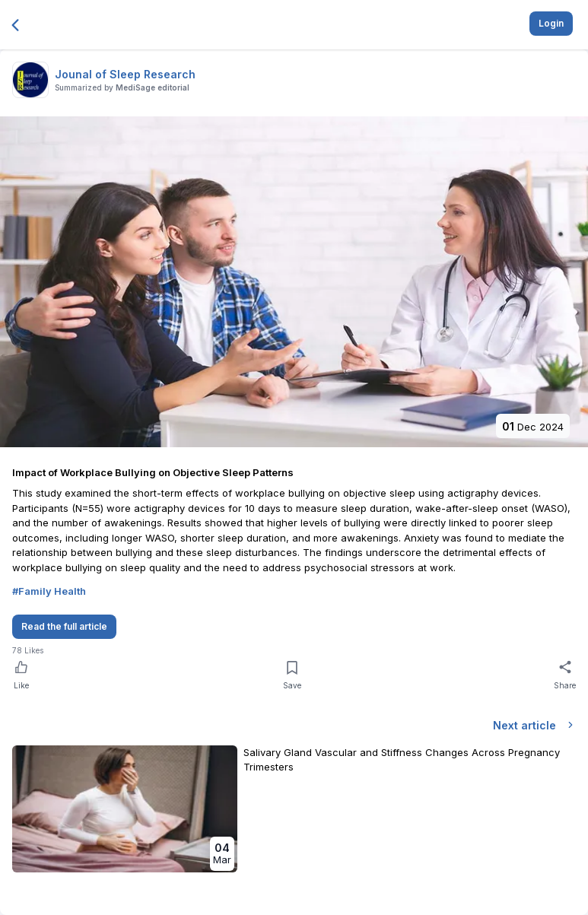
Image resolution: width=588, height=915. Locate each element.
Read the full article (64, 626)
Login (551, 23)
